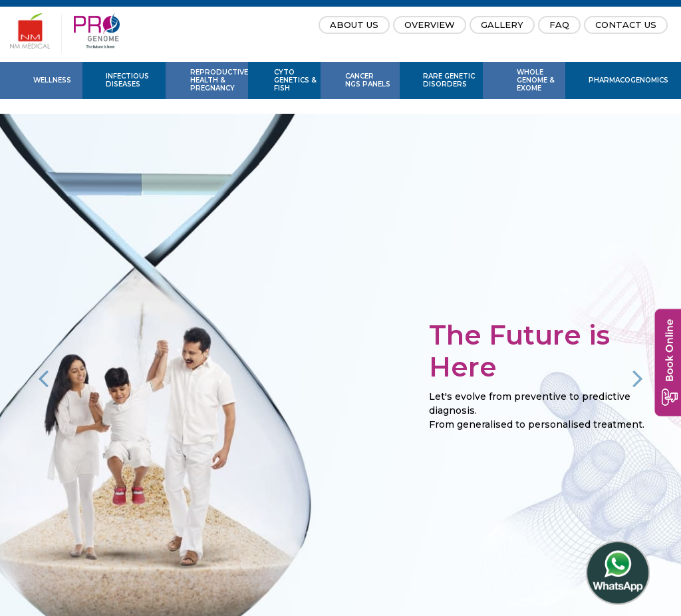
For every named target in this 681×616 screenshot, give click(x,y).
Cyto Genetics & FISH (295, 80)
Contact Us (626, 25)
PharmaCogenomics (626, 80)
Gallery (502, 25)
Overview (430, 25)
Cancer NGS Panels (368, 80)
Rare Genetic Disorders (449, 80)
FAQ (559, 25)
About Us (354, 25)
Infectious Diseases (127, 80)
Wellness (52, 80)
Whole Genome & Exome (536, 80)
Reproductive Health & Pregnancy (219, 80)
